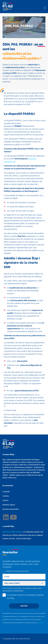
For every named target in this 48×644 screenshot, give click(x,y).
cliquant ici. (41, 623)
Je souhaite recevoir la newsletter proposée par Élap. (25, 597)
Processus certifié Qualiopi (12, 532)
